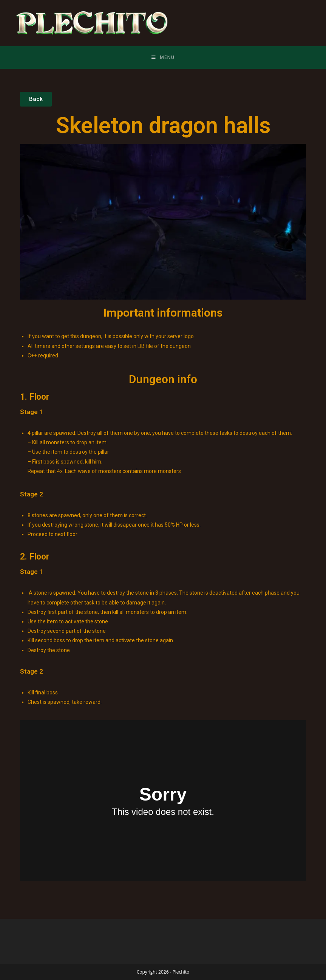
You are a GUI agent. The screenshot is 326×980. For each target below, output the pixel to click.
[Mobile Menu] (163, 57)
